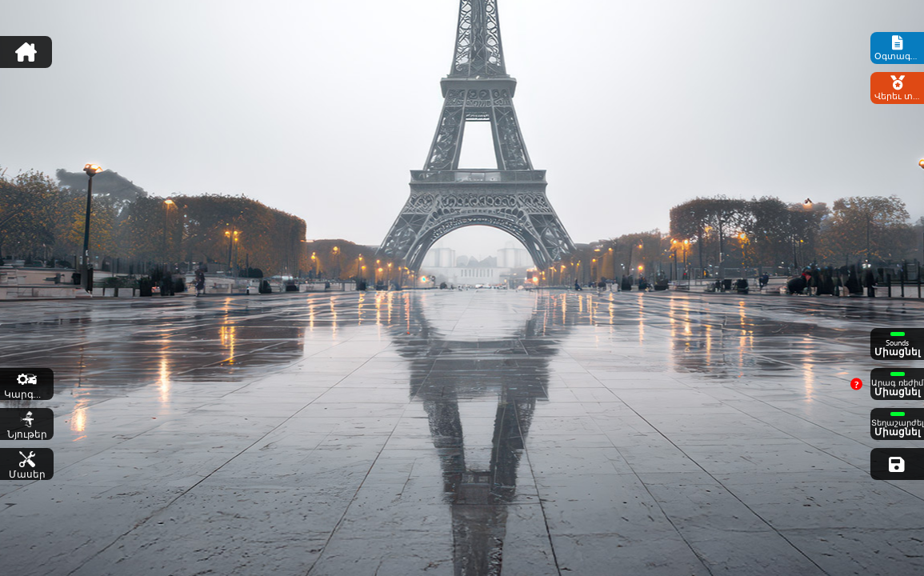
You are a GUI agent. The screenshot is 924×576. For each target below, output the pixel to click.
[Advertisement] (462, 44)
